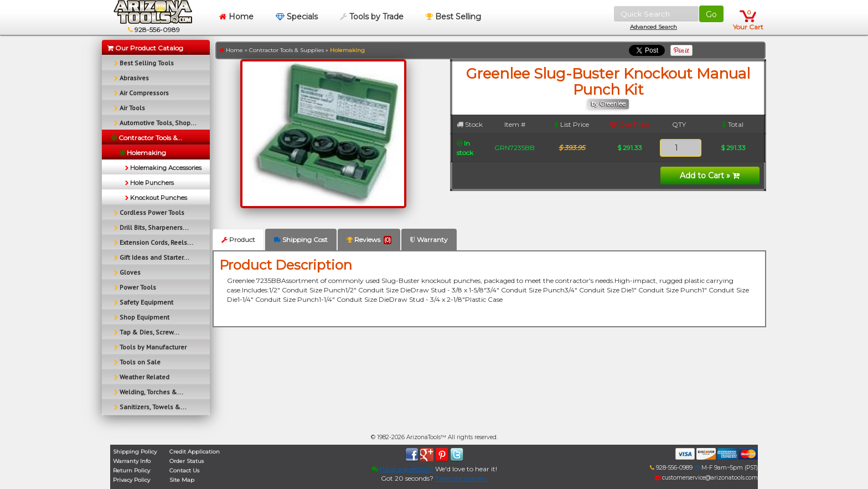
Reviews (369, 240)
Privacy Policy (131, 480)
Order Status (187, 461)
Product (238, 240)
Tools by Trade (372, 17)
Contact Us (184, 470)
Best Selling (453, 17)
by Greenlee (608, 104)
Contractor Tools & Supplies (286, 50)
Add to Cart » (710, 176)
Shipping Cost (301, 240)
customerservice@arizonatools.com (706, 478)
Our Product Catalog (145, 48)
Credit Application (195, 452)
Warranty (429, 240)
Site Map (182, 480)
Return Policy (131, 470)
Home (236, 17)
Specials (297, 17)
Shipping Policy (135, 452)
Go (711, 14)
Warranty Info (132, 461)
